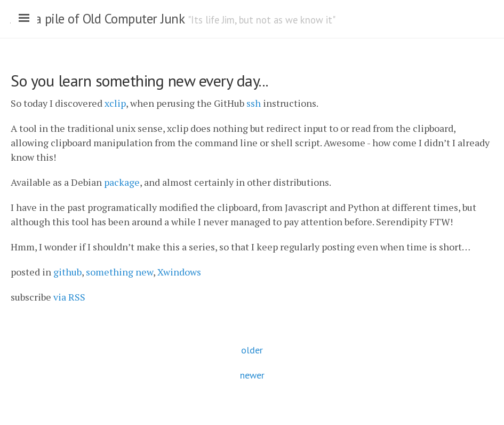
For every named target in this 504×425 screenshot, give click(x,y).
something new (119, 272)
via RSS (69, 297)
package (122, 182)
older (252, 350)
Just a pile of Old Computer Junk (97, 19)
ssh (254, 103)
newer (252, 375)
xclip (115, 103)
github (67, 272)
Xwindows (179, 272)
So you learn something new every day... (139, 80)
